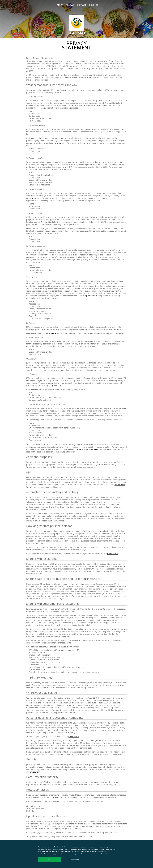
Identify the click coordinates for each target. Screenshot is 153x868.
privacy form (60, 143)
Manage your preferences (58, 854)
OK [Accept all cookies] (50, 860)
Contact (82, 5)
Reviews (70, 5)
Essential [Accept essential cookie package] (75, 860)
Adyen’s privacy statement (88, 449)
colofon (94, 5)
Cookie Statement (50, 333)
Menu (60, 5)
